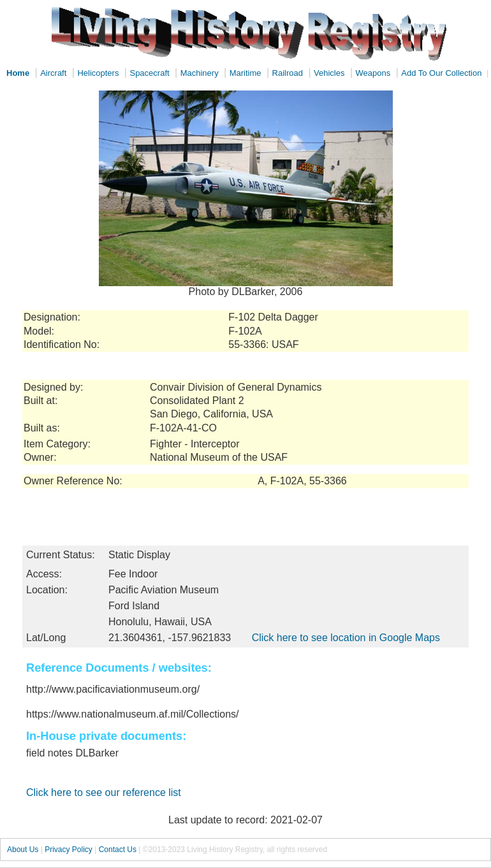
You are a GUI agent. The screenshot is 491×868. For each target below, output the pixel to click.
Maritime (246, 73)
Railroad (288, 73)
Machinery (200, 73)
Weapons (373, 73)
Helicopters (98, 73)
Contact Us (118, 850)
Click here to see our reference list (104, 792)
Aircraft (53, 73)
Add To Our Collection (441, 73)
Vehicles (329, 73)
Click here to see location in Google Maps (346, 638)
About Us (23, 850)
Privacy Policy (69, 850)
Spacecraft (149, 73)
